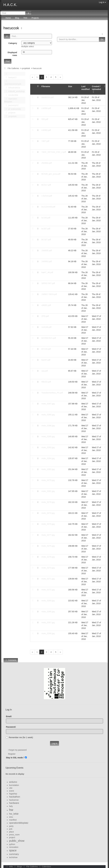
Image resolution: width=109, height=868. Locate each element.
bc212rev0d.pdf (48, 207)
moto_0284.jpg (48, 458)
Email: (9, 716)
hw (11, 810)
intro (11, 817)
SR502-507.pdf (48, 283)
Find (8, 61)
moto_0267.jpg (48, 622)
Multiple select (28, 46)
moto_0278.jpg (48, 502)
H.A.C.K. (10, 5)
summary (14, 854)
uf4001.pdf (46, 305)
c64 (11, 788)
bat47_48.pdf (47, 272)
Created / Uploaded (96, 89)
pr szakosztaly (13, 109)
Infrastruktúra (12, 88)
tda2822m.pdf (48, 97)
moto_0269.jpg (48, 601)
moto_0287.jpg (48, 404)
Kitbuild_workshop (14, 91)
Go (102, 39)
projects (10, 113)
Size (70, 86)
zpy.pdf (45, 371)
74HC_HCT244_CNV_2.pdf (54, 152)
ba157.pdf (46, 360)
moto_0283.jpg (48, 447)
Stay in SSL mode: (15, 758)
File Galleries (13, 68)
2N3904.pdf (47, 163)
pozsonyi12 (11, 105)
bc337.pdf (46, 229)
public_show (17, 841)
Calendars (45, 867)
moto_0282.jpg (48, 469)
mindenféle (11, 95)
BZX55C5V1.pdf (49, 338)
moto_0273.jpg (48, 568)
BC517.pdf (46, 185)
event (11, 791)
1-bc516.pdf (47, 196)
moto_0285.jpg (48, 436)
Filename (46, 86)
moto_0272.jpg (48, 590)
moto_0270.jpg (48, 524)
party (11, 826)
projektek (26, 68)
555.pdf (45, 119)
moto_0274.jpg (48, 513)
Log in (102, 2)
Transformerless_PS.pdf (52, 393)
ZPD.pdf (45, 316)
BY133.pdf (46, 349)
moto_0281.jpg (48, 491)
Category (13, 43)
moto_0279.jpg (48, 480)
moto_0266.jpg (48, 612)
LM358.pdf (46, 108)
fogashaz (13, 794)
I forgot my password (17, 750)
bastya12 (10, 77)
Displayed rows (12, 54)
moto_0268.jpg (48, 633)
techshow (13, 857)
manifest (13, 820)
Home (8, 18)
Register (12, 754)
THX (25, 18)
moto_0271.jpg (48, 579)
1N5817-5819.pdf (49, 294)
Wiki (10, 867)
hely (11, 806)
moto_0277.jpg (48, 535)
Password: (11, 727)
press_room (14, 835)
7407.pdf (45, 141)
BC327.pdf (46, 240)
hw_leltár (14, 814)
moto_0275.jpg (48, 546)
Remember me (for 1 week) (19, 737)
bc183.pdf (46, 218)
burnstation (14, 785)
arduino (13, 782)
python (12, 844)
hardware (14, 803)
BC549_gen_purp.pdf (51, 174)
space (13, 850)
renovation (14, 847)
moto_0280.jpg (48, 415)
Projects (35, 18)
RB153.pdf (46, 382)
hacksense (14, 800)
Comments (11, 660)
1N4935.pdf (47, 250)
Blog (17, 18)
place (11, 832)
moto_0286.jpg (48, 426)
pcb (11, 829)
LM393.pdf (46, 130)
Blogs (18, 867)
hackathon (15, 797)
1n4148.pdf (46, 327)
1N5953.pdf (47, 261)
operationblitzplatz (19, 823)
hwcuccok (12, 28)
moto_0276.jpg (48, 557)
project (12, 837)
